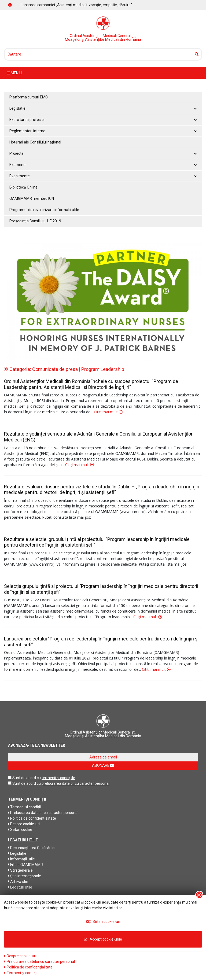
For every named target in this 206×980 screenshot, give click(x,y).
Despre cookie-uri (24, 824)
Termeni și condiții (24, 807)
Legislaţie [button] (103, 108)
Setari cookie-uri (103, 922)
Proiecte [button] (103, 153)
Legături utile (20, 887)
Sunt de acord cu (27, 778)
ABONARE (103, 765)
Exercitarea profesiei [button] (103, 120)
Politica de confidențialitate (32, 818)
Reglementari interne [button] (103, 131)
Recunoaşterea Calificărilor (32, 848)
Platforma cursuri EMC (29, 97)
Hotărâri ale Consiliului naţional (35, 142)
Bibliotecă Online (23, 187)
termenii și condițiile (58, 778)
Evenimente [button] (103, 176)
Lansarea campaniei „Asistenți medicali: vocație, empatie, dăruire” (76, 5)
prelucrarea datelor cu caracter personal (76, 783)
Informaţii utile (21, 859)
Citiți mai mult (108, 412)
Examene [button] (103, 165)
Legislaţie (17, 853)
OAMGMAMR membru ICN (32, 198)
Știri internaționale (25, 876)
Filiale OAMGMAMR (25, 865)
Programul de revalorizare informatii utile (44, 210)
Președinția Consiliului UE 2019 (35, 221)
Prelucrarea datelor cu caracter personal (43, 813)
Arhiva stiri (18, 882)
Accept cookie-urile (103, 939)
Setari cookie (20, 830)
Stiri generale (20, 870)
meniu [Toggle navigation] (14, 73)
